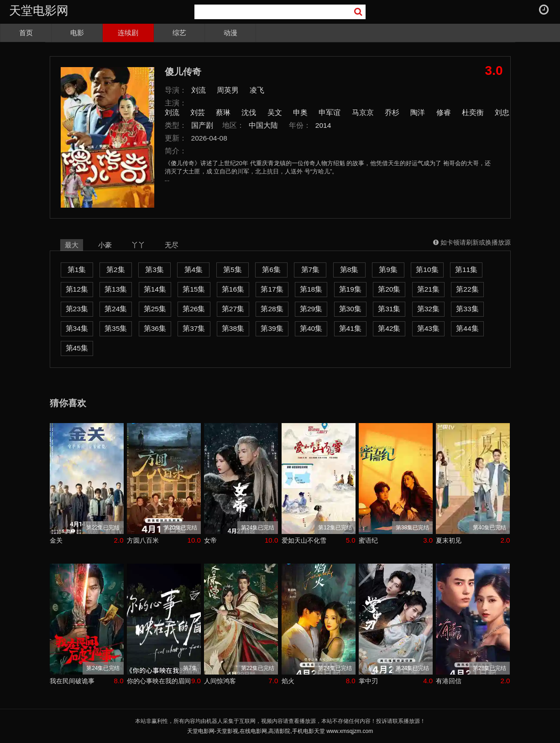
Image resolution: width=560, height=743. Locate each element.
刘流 (199, 90)
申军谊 (330, 112)
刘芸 (198, 112)
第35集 (116, 328)
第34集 (77, 328)
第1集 (77, 269)
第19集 (350, 289)
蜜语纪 (368, 540)
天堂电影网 (39, 10)
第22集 (467, 289)
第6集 (271, 269)
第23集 (77, 309)
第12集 (77, 289)
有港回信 (449, 681)
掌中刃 (368, 681)
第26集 (194, 309)
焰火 (288, 681)
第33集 (467, 309)
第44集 (467, 328)
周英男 (228, 90)
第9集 (388, 269)
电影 (77, 33)
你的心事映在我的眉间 (159, 681)
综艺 (179, 33)
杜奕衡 (473, 112)
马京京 (363, 112)
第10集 (427, 269)
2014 (323, 125)
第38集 (233, 328)
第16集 (233, 289)
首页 (26, 33)
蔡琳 (223, 112)
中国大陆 (263, 125)
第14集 (155, 289)
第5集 (233, 269)
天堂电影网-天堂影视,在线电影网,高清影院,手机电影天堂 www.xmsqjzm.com (280, 731)
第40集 (311, 328)
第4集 (194, 269)
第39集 (272, 328)
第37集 (194, 328)
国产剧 (202, 125)
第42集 (389, 328)
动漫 (230, 33)
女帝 (210, 540)
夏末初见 (449, 540)
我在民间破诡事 (72, 681)
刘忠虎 (506, 112)
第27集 (233, 309)
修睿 (444, 112)
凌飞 (257, 90)
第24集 (116, 309)
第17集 (272, 289)
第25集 (155, 309)
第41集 (350, 328)
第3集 (154, 269)
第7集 (311, 269)
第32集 (428, 309)
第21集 (428, 289)
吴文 (275, 112)
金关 (56, 540)
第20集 (389, 289)
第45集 (77, 348)
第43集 (428, 328)
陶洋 (418, 112)
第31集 (389, 309)
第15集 (194, 289)
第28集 (272, 309)
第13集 (116, 289)
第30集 (350, 309)
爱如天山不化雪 (304, 540)
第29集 (311, 309)
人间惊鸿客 (220, 681)
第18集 (311, 289)
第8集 (349, 269)
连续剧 (128, 33)
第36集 (155, 328)
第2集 (116, 269)
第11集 (466, 269)
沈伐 (249, 112)
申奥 (300, 112)
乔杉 (392, 112)
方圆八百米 (143, 540)
